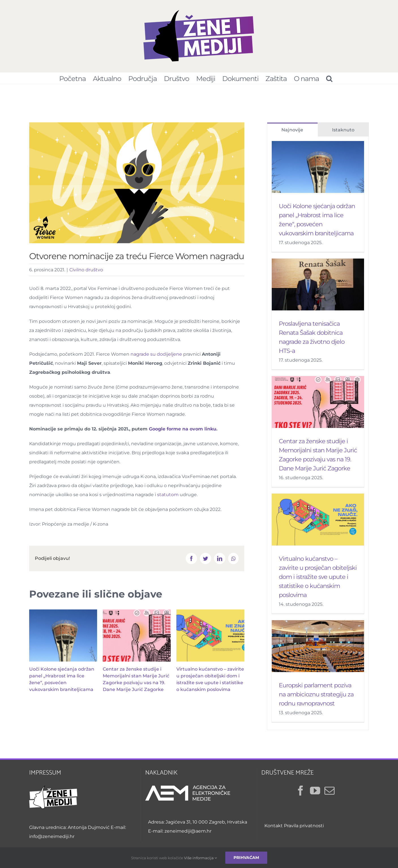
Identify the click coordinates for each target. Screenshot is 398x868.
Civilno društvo (86, 273)
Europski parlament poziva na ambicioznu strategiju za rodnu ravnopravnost (316, 697)
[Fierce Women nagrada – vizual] (137, 186)
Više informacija (200, 858)
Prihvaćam (246, 858)
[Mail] (329, 794)
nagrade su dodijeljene (156, 357)
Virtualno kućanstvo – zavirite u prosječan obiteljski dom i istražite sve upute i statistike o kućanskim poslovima (318, 580)
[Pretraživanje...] (329, 78)
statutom (168, 497)
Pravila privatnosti (304, 828)
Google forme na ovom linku (183, 432)
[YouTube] (315, 794)
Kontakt (274, 828)
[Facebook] (301, 794)
